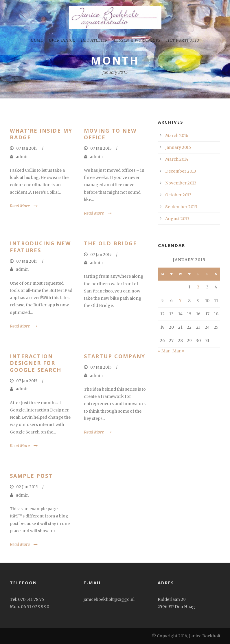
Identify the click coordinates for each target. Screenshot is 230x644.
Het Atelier (94, 40)
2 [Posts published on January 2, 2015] (198, 287)
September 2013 (181, 207)
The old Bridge (110, 243)
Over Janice (62, 40)
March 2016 (177, 136)
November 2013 (181, 183)
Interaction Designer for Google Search (36, 363)
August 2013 (177, 219)
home (37, 40)
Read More (20, 206)
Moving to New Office (110, 134)
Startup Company (115, 356)
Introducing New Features (40, 247)
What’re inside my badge (41, 134)
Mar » (178, 351)
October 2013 (178, 195)
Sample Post (31, 476)
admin (22, 157)
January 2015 (178, 147)
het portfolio (183, 40)
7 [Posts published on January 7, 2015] (180, 301)
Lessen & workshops (137, 40)
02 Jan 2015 (27, 487)
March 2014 (177, 159)
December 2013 (181, 171)
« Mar (164, 351)
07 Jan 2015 (27, 148)
